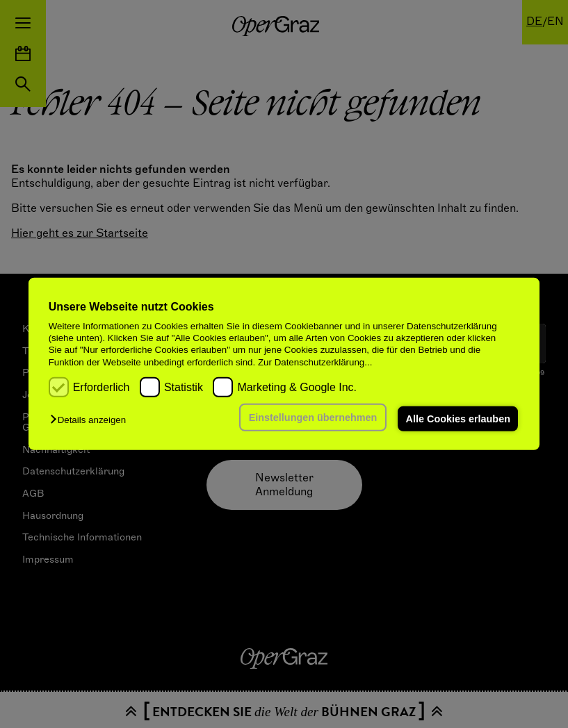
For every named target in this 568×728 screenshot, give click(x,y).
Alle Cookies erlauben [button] (457, 419)
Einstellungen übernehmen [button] (313, 417)
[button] (91, 420)
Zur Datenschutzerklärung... (315, 362)
